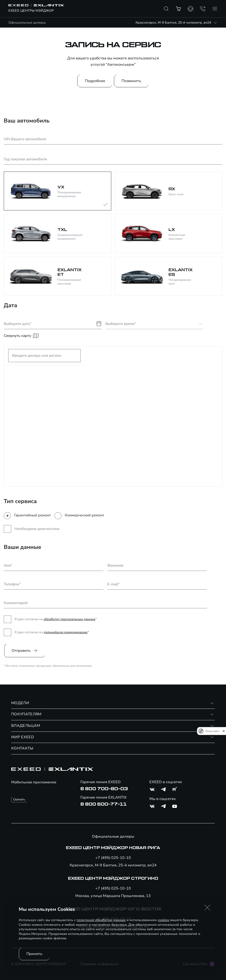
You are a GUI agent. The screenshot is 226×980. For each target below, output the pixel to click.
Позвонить (131, 81)
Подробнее (95, 81)
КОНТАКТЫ (22, 748)
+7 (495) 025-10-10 (113, 858)
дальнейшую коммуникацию (65, 632)
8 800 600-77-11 (104, 804)
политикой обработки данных (101, 920)
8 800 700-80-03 (104, 789)
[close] (224, 731)
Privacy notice (212, 731)
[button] (207, 908)
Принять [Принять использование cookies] (34, 954)
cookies (163, 920)
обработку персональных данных (69, 619)
